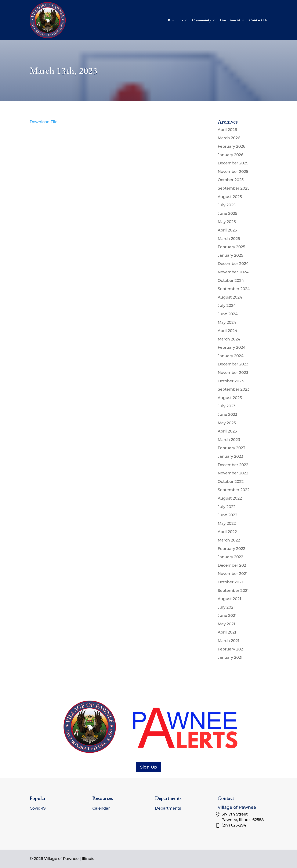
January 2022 (230, 557)
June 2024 (228, 314)
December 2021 (233, 565)
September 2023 (233, 389)
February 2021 (231, 649)
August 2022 (230, 498)
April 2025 (227, 230)
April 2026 (227, 130)
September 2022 (233, 490)
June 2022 (227, 515)
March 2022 (229, 540)
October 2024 (231, 281)
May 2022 (227, 524)
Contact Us (258, 20)
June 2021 (227, 616)
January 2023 (230, 456)
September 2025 (233, 188)
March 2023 (229, 440)
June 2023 (227, 415)
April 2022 (227, 532)
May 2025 (227, 222)
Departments (168, 808)
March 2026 (229, 138)
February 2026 (231, 146)
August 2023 (230, 398)
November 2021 (232, 574)
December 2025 (233, 163)
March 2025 (229, 239)
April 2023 (227, 431)
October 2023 (231, 381)
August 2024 (230, 297)
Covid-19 (38, 808)
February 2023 (231, 448)
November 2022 (233, 473)
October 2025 (231, 180)
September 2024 (234, 289)
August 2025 (230, 197)
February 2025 (231, 247)
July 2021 (226, 607)
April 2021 (227, 632)
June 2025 (227, 214)
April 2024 (227, 331)
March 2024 (229, 339)
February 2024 (231, 347)
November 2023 (233, 373)
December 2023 (233, 364)
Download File (44, 122)
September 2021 (233, 591)
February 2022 (231, 549)
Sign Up (148, 767)
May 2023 (227, 423)
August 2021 (229, 599)
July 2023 (227, 406)
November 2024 (233, 272)
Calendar (101, 808)
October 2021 (230, 582)
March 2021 (228, 641)
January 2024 (231, 356)
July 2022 (227, 507)
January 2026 (230, 155)
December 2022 (233, 465)
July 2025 (227, 205)
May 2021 (226, 624)
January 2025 (230, 255)
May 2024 (227, 322)
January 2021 (230, 657)
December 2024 (233, 264)
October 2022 (231, 482)
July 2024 (227, 306)
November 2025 (233, 172)
